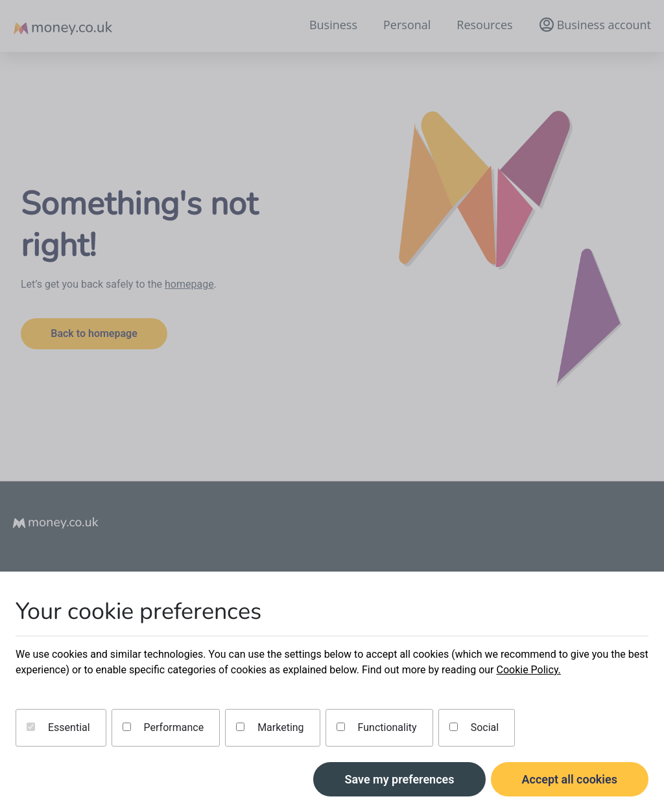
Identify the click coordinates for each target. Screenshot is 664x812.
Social (474, 727)
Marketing (270, 727)
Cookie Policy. (528, 670)
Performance (163, 727)
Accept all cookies (570, 779)
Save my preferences (399, 779)
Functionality (377, 727)
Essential (58, 727)
